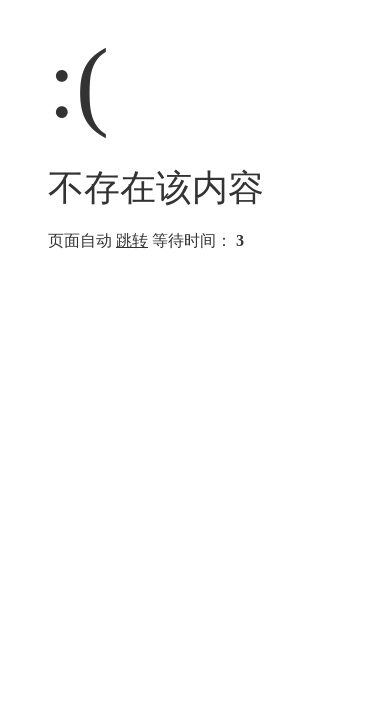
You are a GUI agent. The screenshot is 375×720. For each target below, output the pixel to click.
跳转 (132, 240)
